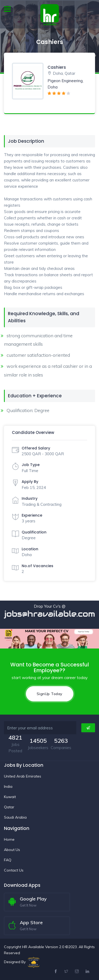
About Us (12, 850)
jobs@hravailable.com (50, 614)
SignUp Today (50, 694)
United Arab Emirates (23, 776)
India (8, 786)
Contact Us (14, 870)
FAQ (8, 860)
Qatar (9, 807)
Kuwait (10, 797)
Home (9, 839)
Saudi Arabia (15, 817)
